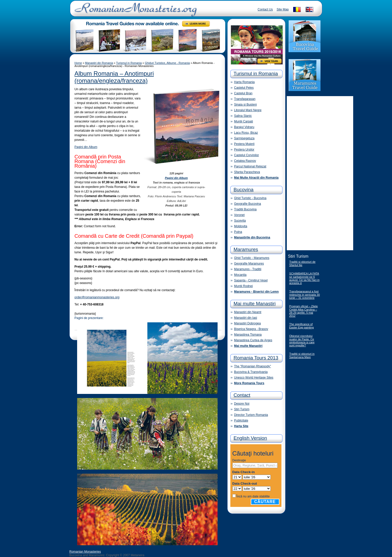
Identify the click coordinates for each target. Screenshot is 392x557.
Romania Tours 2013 (256, 358)
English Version (250, 438)
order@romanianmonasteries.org (97, 297)
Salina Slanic (243, 116)
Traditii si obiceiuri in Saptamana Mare (302, 355)
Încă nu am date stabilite (253, 496)
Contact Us (265, 9)
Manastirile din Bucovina (252, 237)
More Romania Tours (249, 383)
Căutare (265, 502)
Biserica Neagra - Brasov (251, 329)
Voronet (239, 215)
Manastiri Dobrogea (248, 323)
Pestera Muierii (244, 144)
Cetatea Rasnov (245, 161)
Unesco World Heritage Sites (254, 378)
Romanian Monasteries (85, 552)
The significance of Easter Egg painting (302, 326)
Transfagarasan (245, 99)
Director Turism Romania (251, 415)
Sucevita (240, 221)
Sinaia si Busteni (246, 105)
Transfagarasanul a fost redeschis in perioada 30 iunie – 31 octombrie (305, 295)
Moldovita (241, 226)
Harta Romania (245, 82)
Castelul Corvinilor (247, 155)
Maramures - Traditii (248, 269)
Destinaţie (239, 460)
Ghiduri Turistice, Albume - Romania (167, 63)
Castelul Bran (243, 93)
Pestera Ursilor (244, 150)
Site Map (283, 9)
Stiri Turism (242, 409)
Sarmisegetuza (244, 138)
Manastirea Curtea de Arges (253, 340)
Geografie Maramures (249, 264)
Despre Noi (242, 404)
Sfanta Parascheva (247, 172)
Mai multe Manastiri (255, 304)
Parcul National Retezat (250, 166)
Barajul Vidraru (244, 127)
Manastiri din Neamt (248, 312)
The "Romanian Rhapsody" (253, 366)
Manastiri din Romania (99, 63)
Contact (242, 395)
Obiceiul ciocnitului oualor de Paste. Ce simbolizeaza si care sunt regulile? (302, 341)
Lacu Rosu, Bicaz (246, 133)
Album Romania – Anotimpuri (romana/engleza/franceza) (114, 77)
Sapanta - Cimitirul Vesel (251, 280)
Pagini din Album (86, 147)
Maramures (246, 249)
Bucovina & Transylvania (251, 372)
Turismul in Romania (129, 63)
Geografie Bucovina (248, 204)
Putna (238, 232)
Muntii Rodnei (243, 286)
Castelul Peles (244, 88)
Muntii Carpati (244, 121)
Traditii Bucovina (245, 209)
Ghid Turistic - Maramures (252, 258)
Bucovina (244, 190)
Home (78, 63)
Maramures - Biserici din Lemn (257, 292)
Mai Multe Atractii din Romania (256, 178)
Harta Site (241, 426)
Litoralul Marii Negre (248, 110)
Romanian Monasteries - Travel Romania (135, 12)
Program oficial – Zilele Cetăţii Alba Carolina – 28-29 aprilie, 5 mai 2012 (304, 311)
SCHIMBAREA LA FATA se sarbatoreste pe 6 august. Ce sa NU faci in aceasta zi (305, 278)
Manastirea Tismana (248, 335)
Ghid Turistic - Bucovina (250, 198)
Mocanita (240, 275)
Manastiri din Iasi (246, 318)
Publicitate (241, 420)
